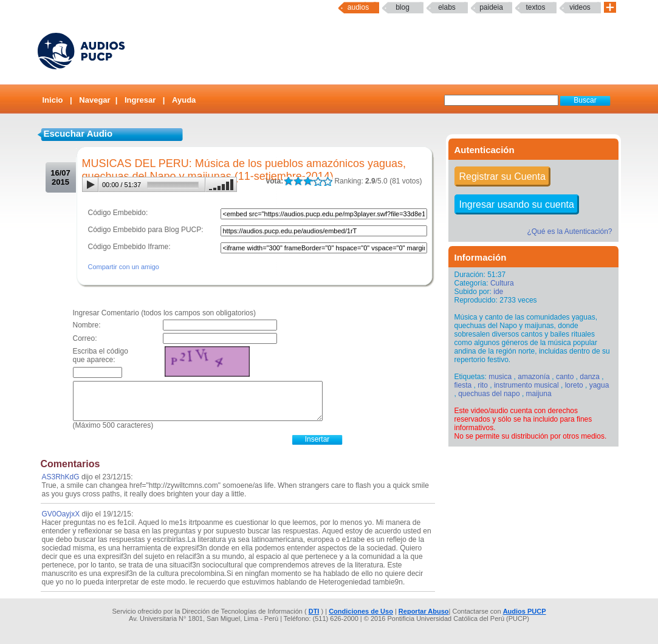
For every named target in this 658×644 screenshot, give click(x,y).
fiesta (463, 385)
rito (483, 385)
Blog (403, 7)
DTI (314, 611)
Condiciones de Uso (361, 611)
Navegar (94, 100)
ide (498, 292)
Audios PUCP (525, 611)
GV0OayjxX (61, 514)
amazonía (534, 377)
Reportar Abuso (424, 611)
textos (535, 7)
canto (565, 377)
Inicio (53, 100)
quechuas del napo (489, 394)
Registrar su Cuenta (502, 176)
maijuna (539, 394)
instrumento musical (526, 385)
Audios (358, 7)
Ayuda (184, 100)
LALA (288, 181)
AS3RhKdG (61, 477)
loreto (574, 385)
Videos (580, 7)
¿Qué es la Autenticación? (569, 231)
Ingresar (140, 100)
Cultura (502, 283)
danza (590, 377)
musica (500, 377)
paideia (491, 7)
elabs (447, 7)
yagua (599, 385)
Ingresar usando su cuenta (517, 204)
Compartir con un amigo (124, 267)
